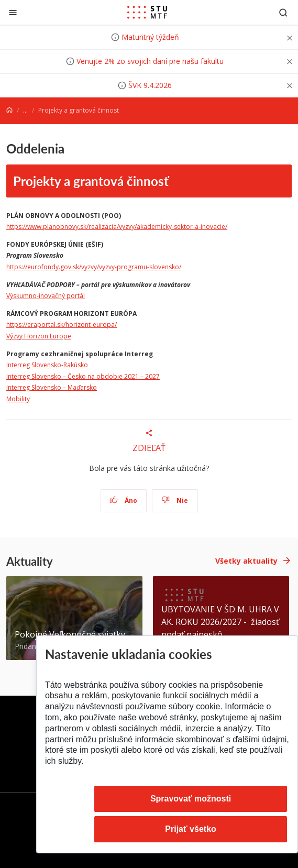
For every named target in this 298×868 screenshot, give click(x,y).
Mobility (18, 399)
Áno (123, 501)
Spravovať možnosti (191, 799)
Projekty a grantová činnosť (91, 181)
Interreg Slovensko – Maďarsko (52, 387)
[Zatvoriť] (13, 12)
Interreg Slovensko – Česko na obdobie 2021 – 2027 (83, 376)
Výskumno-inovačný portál (46, 296)
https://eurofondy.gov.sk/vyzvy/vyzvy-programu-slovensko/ (94, 267)
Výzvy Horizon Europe (39, 336)
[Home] (9, 110)
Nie (175, 501)
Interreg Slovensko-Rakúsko (47, 365)
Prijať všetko (191, 829)
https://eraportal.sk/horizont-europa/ (62, 325)
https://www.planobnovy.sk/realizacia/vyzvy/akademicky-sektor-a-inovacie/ (117, 227)
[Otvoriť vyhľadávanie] (283, 12)
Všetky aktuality (246, 561)
